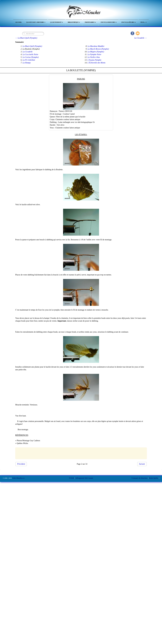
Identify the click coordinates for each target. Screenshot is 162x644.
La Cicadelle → (141, 38)
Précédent (21, 464)
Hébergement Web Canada (84, 478)
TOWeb (72, 478)
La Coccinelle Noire (30, 54)
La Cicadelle (28, 52)
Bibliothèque (74, 22)
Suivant (142, 464)
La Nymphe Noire (94, 54)
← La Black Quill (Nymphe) (26, 38)
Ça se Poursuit (57, 22)
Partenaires (90, 22)
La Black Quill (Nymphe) (32, 46)
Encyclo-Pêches (129, 22)
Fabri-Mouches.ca (18, 478)
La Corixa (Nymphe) (31, 57)
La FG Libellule (29, 60)
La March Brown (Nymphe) (98, 49)
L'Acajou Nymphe (94, 60)
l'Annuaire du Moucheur (140, 478)
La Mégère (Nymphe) (96, 52)
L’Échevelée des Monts (96, 63)
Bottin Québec (154, 478)
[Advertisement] (80, 453)
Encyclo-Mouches (109, 22)
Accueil (19, 22)
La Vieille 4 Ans (94, 57)
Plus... (144, 22)
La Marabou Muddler (96, 46)
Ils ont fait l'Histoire (36, 22)
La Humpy (27, 63)
